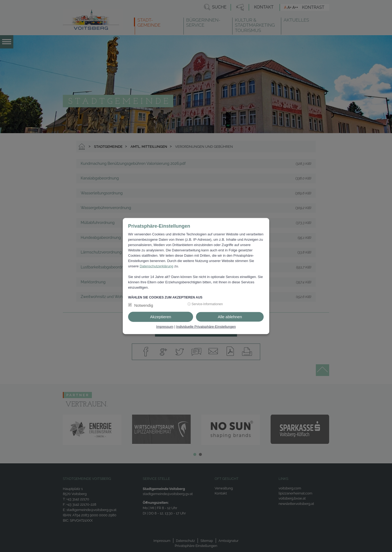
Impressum (165, 327)
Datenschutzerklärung (156, 266)
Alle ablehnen (230, 317)
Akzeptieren (160, 317)
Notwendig (144, 305)
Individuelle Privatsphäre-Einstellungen (206, 327)
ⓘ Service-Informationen (205, 304)
